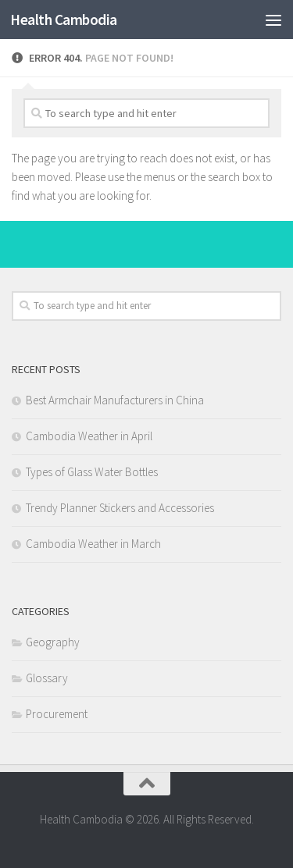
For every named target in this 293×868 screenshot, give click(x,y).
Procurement (57, 714)
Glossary (47, 678)
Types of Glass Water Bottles (92, 472)
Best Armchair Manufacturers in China (115, 400)
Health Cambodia (64, 20)
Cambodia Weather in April (89, 436)
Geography (53, 642)
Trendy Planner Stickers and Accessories (120, 508)
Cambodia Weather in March (93, 544)
